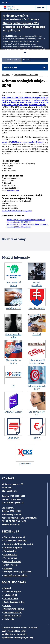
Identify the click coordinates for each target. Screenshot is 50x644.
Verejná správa (10, 558)
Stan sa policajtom (12, 592)
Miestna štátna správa (14, 609)
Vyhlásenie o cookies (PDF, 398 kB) (17, 638)
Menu (41, 8)
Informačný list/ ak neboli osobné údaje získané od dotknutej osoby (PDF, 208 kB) (27, 226)
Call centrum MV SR (12, 616)
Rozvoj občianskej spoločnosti (17, 572)
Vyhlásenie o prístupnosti (14, 634)
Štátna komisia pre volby (15, 541)
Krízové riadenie (11, 565)
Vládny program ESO (13, 612)
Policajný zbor (10, 551)
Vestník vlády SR (11, 598)
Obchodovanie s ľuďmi (14, 602)
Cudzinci (7, 605)
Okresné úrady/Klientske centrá (18, 544)
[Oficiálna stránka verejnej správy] (8, 2)
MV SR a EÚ (27, 60)
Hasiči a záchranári (12, 561)
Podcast (7, 588)
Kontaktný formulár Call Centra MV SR (19, 518)
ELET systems (8, 631)
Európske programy (13, 548)
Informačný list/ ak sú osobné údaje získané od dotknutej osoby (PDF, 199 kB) (26, 221)
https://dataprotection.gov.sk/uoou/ (17, 210)
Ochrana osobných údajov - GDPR (26, 75)
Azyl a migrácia (10, 554)
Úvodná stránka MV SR (12, 60)
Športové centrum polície (15, 575)
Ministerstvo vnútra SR (14, 537)
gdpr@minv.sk (13, 190)
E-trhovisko (9, 619)
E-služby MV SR (10, 595)
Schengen (8, 568)
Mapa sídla (20, 631)
